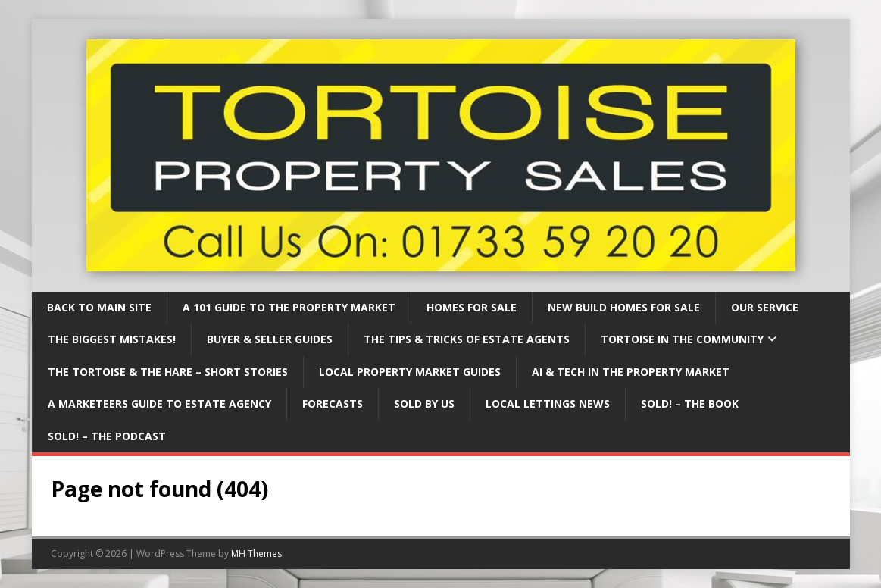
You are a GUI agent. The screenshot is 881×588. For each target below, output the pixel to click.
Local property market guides (410, 372)
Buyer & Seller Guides (270, 339)
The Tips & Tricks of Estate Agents (467, 339)
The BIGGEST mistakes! (112, 339)
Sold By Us (424, 403)
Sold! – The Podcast (107, 436)
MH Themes (256, 554)
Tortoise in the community (682, 339)
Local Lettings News (548, 403)
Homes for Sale (472, 307)
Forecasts (333, 403)
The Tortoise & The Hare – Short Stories (168, 372)
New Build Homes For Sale (624, 307)
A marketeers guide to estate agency (159, 403)
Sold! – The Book (690, 403)
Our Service (765, 307)
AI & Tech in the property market (631, 372)
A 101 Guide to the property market (289, 307)
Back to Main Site (99, 307)
